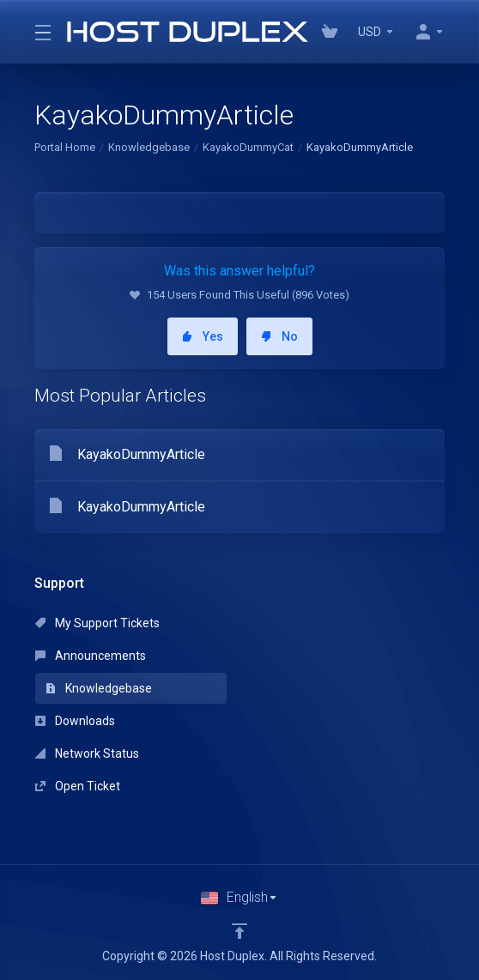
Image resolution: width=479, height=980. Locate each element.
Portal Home (65, 147)
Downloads (75, 721)
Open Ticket (78, 786)
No (279, 336)
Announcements (91, 656)
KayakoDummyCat (248, 147)
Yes (203, 336)
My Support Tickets (97, 623)
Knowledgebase (149, 147)
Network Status (87, 753)
